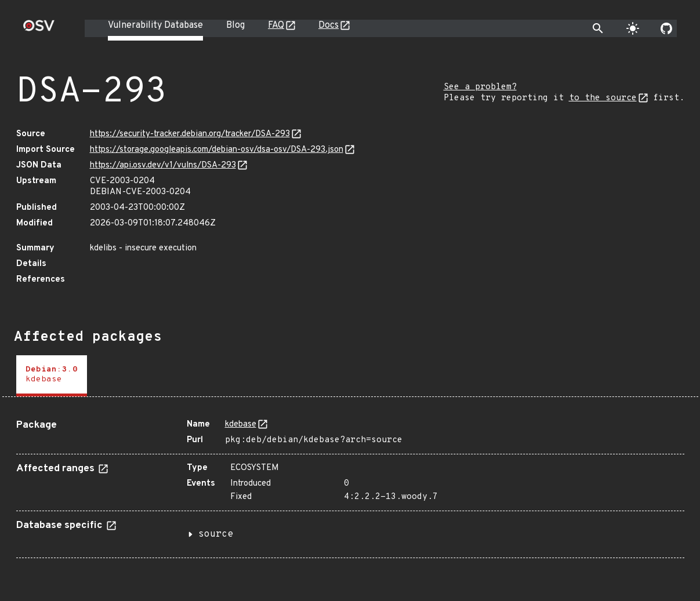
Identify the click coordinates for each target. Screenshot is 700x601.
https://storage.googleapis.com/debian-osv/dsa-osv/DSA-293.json (217, 150)
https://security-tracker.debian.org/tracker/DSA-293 (190, 134)
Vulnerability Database (155, 26)
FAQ (276, 26)
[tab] (52, 376)
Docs (329, 26)
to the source (603, 98)
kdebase (241, 425)
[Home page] (39, 29)
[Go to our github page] (666, 28)
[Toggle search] (598, 28)
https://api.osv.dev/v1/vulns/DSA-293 (163, 165)
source (216, 534)
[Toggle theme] (633, 28)
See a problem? (480, 87)
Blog (235, 26)
